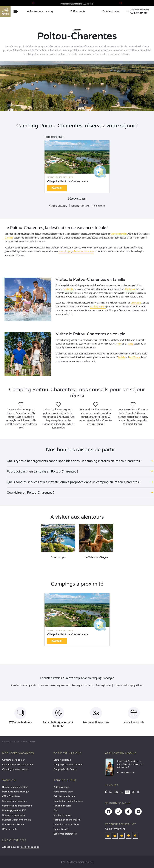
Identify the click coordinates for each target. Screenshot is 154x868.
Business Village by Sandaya (17, 820)
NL (111, 792)
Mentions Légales (62, 815)
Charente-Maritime (119, 234)
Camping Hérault (62, 760)
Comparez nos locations (14, 801)
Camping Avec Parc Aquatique (18, 765)
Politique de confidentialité (67, 820)
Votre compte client (63, 792)
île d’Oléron (134, 357)
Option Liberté (61, 829)
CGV (56, 810)
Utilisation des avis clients (66, 825)
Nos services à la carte (13, 825)
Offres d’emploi (10, 829)
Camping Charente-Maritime (68, 765)
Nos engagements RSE (14, 810)
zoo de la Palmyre (98, 307)
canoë (130, 344)
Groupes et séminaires (14, 815)
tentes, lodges (65, 251)
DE (133, 792)
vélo (120, 344)
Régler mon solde (62, 806)
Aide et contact (61, 787)
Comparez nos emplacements (17, 806)
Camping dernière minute (15, 769)
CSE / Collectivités (11, 796)
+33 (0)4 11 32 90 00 (30, 847)
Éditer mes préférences (65, 834)
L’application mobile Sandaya (68, 801)
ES (122, 792)
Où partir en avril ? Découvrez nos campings (77, 3)
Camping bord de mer (13, 760)
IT (138, 792)
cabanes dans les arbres (83, 251)
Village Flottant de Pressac (64, 181)
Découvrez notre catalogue (16, 792)
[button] (80, 461)
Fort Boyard (130, 289)
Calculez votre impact (64, 796)
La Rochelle (136, 303)
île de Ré (122, 357)
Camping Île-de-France (65, 769)
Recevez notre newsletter (15, 787)
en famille (69, 289)
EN (116, 792)
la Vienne (9, 238)
